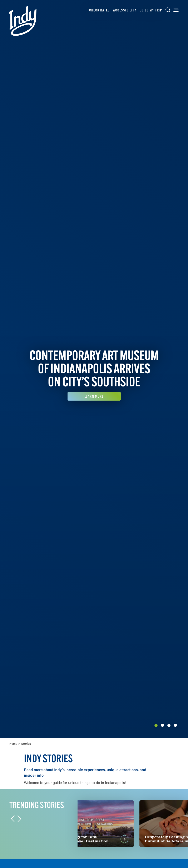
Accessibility (125, 10)
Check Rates (100, 10)
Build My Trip (151, 10)
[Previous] (5, 369)
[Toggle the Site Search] (168, 10)
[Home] (23, 21)
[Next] (183, 369)
